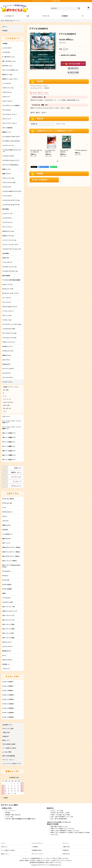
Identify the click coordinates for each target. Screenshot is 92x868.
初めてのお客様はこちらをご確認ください (24, 819)
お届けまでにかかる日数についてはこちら (59, 822)
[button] (83, 16)
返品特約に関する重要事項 (68, 55)
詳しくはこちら (16, 815)
